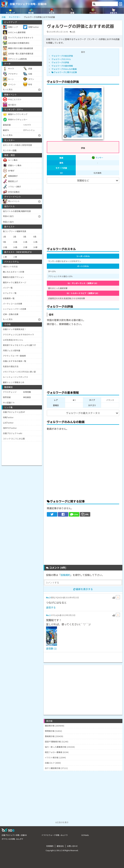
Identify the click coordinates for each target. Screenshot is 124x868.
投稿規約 (65, 575)
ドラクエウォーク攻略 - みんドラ (55, 835)
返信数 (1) (51, 648)
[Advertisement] (83, 214)
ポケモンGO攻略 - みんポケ (12, 839)
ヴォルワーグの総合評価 (62, 56)
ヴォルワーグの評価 (60, 62)
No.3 (48, 597)
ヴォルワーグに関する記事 (64, 72)
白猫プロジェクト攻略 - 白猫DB (28, 4)
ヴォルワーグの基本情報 (62, 66)
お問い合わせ (72, 846)
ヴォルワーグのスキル (61, 59)
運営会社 (60, 846)
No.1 (48, 615)
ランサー (98, 158)
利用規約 (50, 846)
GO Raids (85, 835)
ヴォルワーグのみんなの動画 (64, 69)
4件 (74, 32)
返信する (51, 607)
